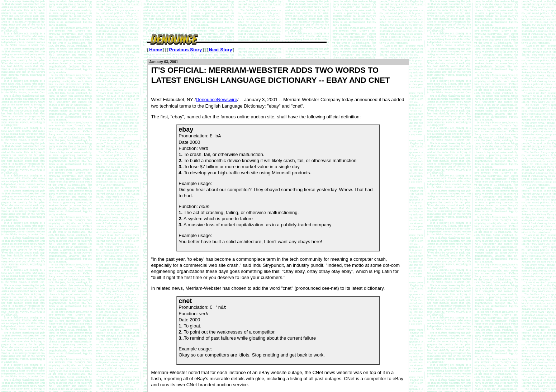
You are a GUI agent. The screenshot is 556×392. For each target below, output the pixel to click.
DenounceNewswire (217, 100)
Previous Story (185, 50)
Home (156, 50)
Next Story (221, 50)
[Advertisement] (278, 16)
